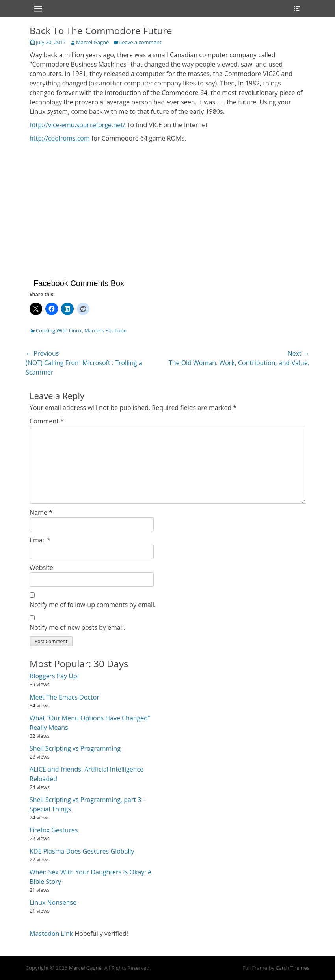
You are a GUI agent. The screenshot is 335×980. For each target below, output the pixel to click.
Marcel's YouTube (105, 330)
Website (41, 568)
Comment (47, 421)
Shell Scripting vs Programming (75, 748)
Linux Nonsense (53, 902)
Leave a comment (140, 42)
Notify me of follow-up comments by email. (93, 605)
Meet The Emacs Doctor (64, 697)
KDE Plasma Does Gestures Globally (82, 851)
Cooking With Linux (59, 330)
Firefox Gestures (54, 830)
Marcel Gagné (92, 42)
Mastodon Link (51, 934)
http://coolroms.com (60, 138)
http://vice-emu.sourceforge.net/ (77, 125)
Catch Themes (292, 968)
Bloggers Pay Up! (54, 676)
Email (40, 540)
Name (41, 512)
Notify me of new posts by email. (77, 627)
